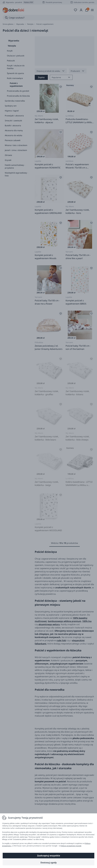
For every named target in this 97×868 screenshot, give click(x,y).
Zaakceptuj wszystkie (49, 856)
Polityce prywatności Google (71, 846)
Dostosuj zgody (49, 863)
